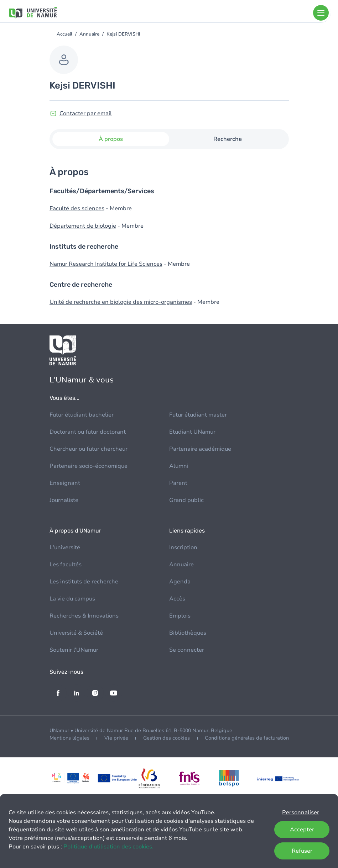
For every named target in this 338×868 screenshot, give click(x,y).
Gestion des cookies (167, 738)
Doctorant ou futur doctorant (88, 432)
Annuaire (89, 34)
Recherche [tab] (228, 139)
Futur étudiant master (198, 415)
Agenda (180, 582)
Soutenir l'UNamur (74, 650)
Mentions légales (69, 738)
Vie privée (116, 738)
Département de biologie (83, 226)
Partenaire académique (200, 449)
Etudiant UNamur (192, 432)
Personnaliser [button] (301, 813)
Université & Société (76, 633)
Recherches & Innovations (84, 616)
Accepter (302, 830)
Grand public (186, 500)
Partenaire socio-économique (89, 466)
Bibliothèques (188, 633)
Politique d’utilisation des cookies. (108, 847)
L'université (65, 547)
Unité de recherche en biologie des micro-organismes (121, 302)
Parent (178, 483)
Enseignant (65, 483)
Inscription (183, 547)
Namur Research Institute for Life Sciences (106, 264)
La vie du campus (72, 599)
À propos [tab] (111, 139)
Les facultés (66, 565)
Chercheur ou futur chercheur (89, 449)
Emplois (180, 616)
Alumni (179, 466)
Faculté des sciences (77, 208)
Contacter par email (86, 113)
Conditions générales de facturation (247, 738)
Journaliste (64, 500)
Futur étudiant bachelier (82, 415)
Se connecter (187, 650)
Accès (177, 599)
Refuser (302, 851)
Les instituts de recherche (84, 582)
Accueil (64, 34)
